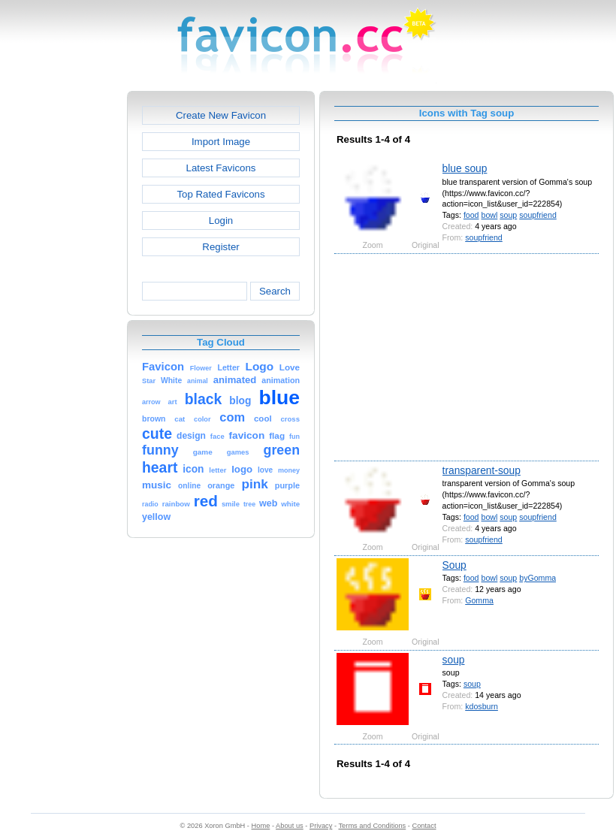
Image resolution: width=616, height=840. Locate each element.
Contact (424, 826)
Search (275, 291)
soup (508, 215)
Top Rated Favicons (220, 194)
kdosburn (482, 706)
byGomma (537, 578)
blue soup (465, 168)
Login (221, 221)
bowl (489, 215)
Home (261, 826)
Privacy (321, 826)
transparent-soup (482, 470)
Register (220, 247)
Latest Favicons (221, 168)
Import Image (221, 142)
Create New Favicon (221, 115)
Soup (454, 565)
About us (290, 826)
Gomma (479, 600)
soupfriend (538, 215)
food (471, 215)
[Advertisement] (62, 316)
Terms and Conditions (372, 826)
